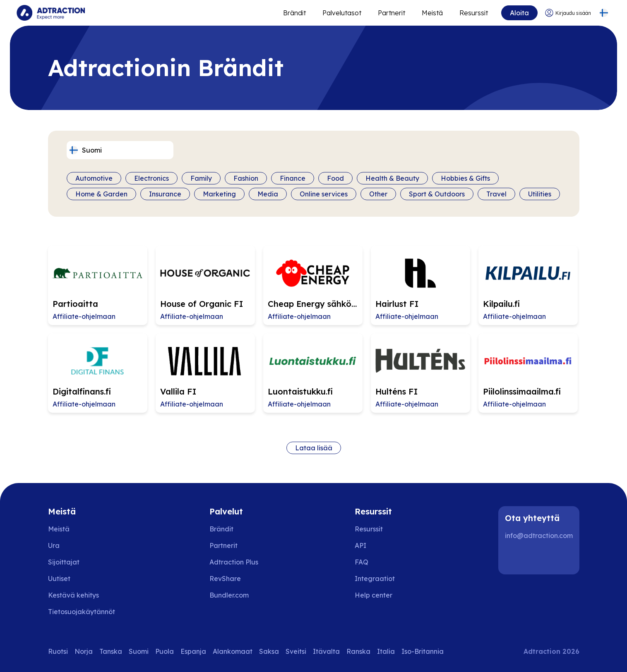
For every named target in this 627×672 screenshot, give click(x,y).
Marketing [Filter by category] (219, 194)
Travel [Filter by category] (496, 194)
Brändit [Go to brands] (221, 529)
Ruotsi (58, 651)
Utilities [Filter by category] (540, 194)
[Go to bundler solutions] (235, 595)
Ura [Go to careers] (54, 545)
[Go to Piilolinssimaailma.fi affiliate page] (528, 373)
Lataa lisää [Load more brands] (314, 448)
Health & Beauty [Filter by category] (392, 178)
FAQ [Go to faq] (362, 562)
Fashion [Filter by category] (246, 178)
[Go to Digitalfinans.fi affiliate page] (98, 373)
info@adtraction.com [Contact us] (539, 536)
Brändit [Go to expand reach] (294, 13)
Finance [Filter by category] (293, 178)
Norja (84, 651)
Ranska (358, 651)
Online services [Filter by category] (324, 194)
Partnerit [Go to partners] (223, 545)
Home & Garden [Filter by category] (101, 194)
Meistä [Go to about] (432, 13)
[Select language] (604, 13)
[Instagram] (541, 558)
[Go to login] (568, 13)
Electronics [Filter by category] (151, 178)
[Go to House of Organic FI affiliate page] (205, 285)
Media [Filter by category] (268, 194)
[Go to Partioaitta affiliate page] (98, 285)
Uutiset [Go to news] (59, 579)
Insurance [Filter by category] (165, 194)
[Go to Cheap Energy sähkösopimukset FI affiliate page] (313, 285)
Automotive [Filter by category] (94, 178)
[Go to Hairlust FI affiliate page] (420, 285)
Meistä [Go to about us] (59, 529)
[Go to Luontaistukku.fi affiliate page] (313, 373)
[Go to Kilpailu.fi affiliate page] (528, 285)
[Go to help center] (379, 595)
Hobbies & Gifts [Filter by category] (465, 178)
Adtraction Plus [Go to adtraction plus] (234, 562)
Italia (386, 651)
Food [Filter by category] (335, 178)
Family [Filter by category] (201, 178)
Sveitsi (296, 651)
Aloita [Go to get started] (519, 13)
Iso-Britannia (423, 651)
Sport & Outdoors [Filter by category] (437, 194)
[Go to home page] (51, 13)
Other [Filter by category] (378, 194)
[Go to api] (379, 545)
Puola (165, 651)
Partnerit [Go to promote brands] (392, 13)
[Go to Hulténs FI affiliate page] (420, 373)
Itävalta (326, 651)
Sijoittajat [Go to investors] (64, 562)
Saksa (269, 651)
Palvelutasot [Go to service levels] (342, 13)
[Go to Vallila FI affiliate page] (205, 373)
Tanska (111, 651)
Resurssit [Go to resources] (474, 13)
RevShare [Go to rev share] (225, 579)
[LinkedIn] (515, 558)
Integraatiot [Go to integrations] (375, 579)
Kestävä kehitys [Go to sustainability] (73, 595)
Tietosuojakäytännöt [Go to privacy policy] (82, 612)
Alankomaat (233, 651)
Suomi (139, 651)
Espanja (193, 651)
